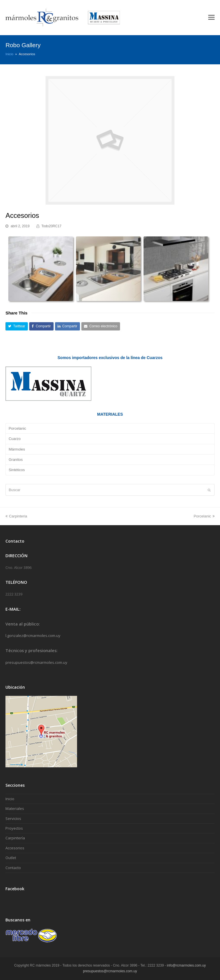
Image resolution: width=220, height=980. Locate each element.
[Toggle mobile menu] (211, 17)
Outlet (11, 858)
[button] (17, 326)
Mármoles (17, 449)
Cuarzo (15, 439)
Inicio (9, 54)
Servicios (13, 818)
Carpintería (15, 838)
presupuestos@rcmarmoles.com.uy (36, 662)
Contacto (13, 868)
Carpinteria (16, 516)
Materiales (15, 808)
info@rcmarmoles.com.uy (186, 965)
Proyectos (14, 828)
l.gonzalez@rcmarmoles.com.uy (33, 636)
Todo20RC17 (52, 226)
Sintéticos (17, 470)
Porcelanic (17, 428)
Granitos (16, 460)
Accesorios (15, 848)
